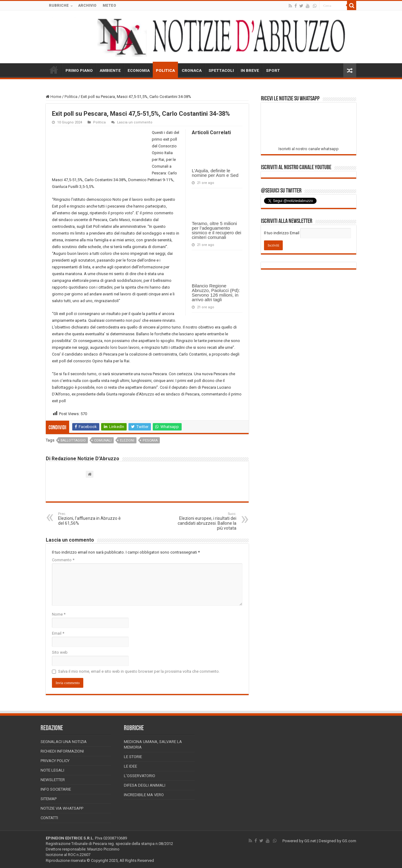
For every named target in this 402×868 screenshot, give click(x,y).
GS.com (349, 841)
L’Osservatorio (140, 776)
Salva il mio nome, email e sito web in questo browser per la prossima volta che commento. (139, 671)
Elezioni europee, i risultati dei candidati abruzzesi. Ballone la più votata (205, 521)
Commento (63, 560)
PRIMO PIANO (79, 70)
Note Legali (52, 770)
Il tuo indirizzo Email (282, 233)
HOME (54, 70)
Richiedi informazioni (62, 751)
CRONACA (192, 70)
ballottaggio (73, 440)
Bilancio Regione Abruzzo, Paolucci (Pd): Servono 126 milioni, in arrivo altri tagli (216, 293)
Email (58, 633)
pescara (150, 440)
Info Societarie (56, 789)
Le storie (133, 757)
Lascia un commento (135, 122)
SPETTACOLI (221, 70)
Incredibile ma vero (144, 795)
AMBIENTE (110, 70)
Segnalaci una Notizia (64, 742)
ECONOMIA (139, 70)
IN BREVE (250, 70)
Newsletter (53, 780)
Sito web (60, 652)
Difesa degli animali (145, 785)
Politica (71, 97)
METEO (109, 6)
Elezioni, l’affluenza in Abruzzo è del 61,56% (90, 519)
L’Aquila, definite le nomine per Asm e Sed (215, 173)
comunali (103, 440)
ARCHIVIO (87, 6)
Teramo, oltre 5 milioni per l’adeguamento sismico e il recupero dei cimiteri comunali (217, 230)
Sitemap (49, 799)
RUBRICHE (59, 6)
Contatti (49, 818)
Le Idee (130, 766)
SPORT (273, 70)
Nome (59, 614)
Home (53, 97)
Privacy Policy (55, 761)
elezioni (127, 440)
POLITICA (165, 70)
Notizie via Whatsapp (62, 808)
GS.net (310, 841)
